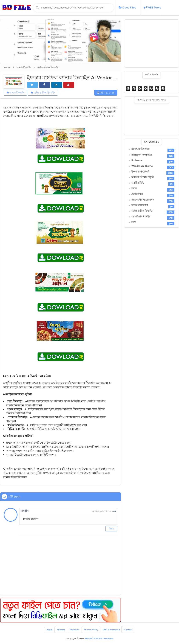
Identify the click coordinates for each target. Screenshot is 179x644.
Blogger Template (142, 155)
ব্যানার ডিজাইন (15, 93)
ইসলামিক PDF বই (140, 172)
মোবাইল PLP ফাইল (141, 217)
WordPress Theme (142, 166)
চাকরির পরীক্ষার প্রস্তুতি (143, 177)
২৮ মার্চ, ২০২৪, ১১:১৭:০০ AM (104, 511)
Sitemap (61, 630)
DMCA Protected (111, 630)
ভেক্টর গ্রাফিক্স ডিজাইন (43, 93)
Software (137, 160)
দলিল (134, 189)
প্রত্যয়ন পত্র (137, 194)
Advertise (75, 630)
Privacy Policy (91, 630)
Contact (128, 630)
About (50, 630)
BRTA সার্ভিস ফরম (140, 149)
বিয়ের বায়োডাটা (140, 205)
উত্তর (111, 529)
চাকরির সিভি (138, 183)
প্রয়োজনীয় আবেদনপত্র (143, 200)
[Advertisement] (152, 43)
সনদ (133, 222)
